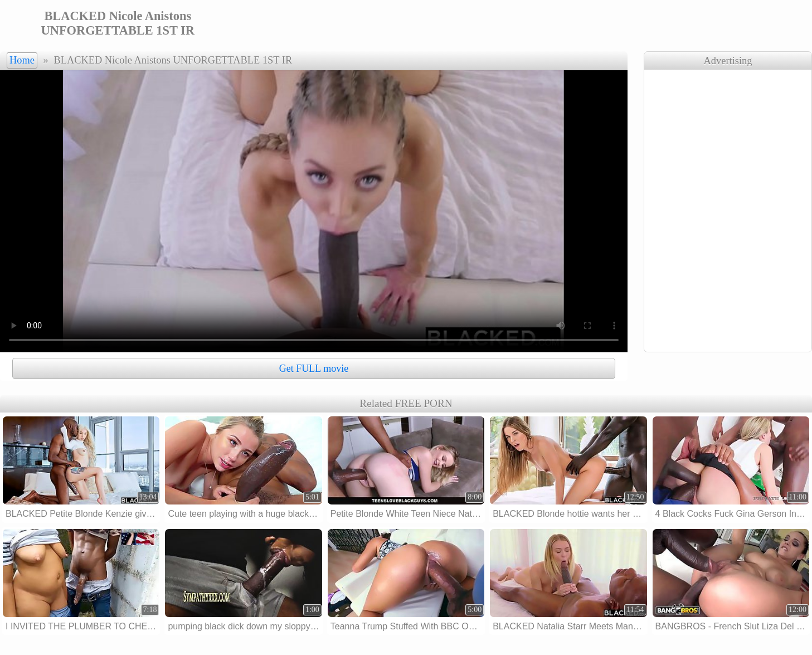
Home (22, 60)
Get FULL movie (314, 368)
